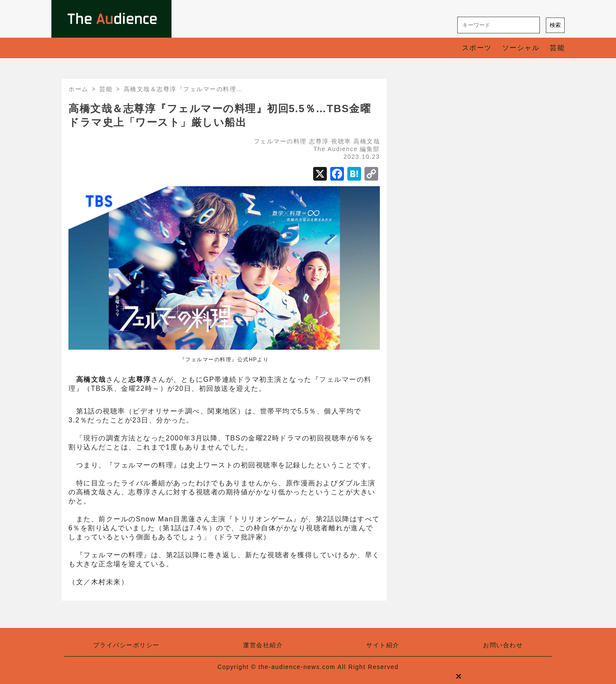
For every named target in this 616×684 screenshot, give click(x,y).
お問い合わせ (503, 645)
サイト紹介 (383, 645)
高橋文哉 (367, 141)
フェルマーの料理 (280, 141)
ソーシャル (521, 48)
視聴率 (341, 141)
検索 (555, 25)
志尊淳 (319, 141)
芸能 (557, 48)
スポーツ (477, 48)
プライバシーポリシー (126, 645)
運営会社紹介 (263, 645)
